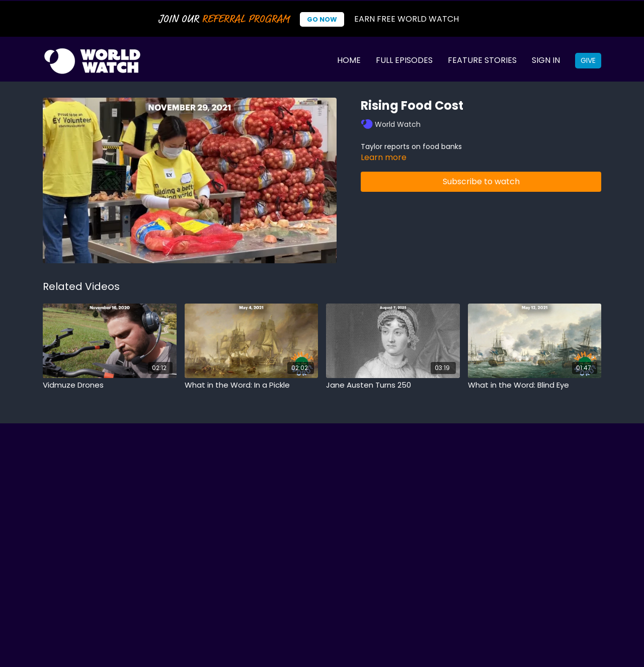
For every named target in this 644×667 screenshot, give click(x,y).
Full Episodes (404, 60)
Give (588, 60)
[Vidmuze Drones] (110, 385)
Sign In (546, 60)
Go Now (322, 19)
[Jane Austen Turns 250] (393, 385)
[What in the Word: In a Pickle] (252, 385)
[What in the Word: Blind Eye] (535, 385)
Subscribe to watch (481, 181)
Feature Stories (482, 60)
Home (349, 60)
